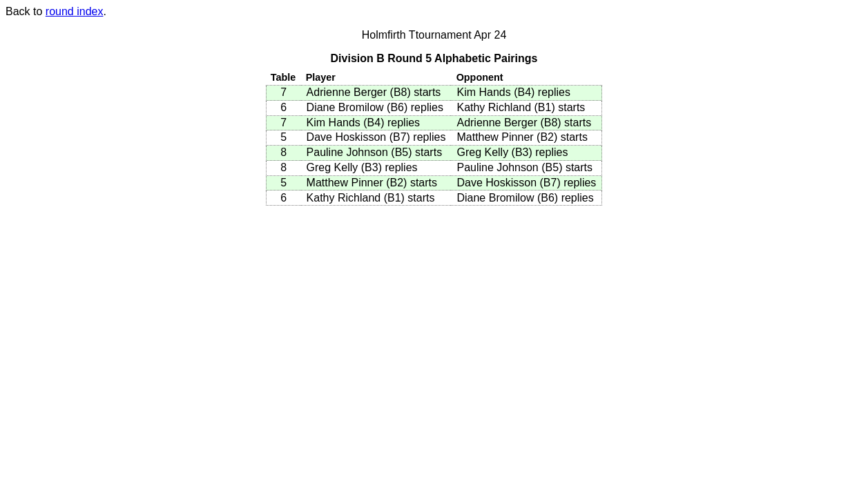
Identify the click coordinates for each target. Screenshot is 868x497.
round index (75, 11)
